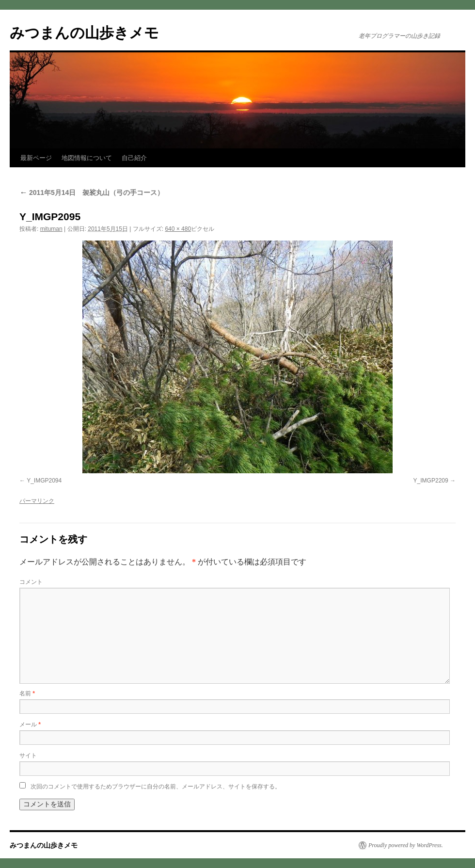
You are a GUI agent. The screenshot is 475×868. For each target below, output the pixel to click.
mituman (51, 229)
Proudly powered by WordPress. (406, 845)
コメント (31, 582)
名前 (27, 693)
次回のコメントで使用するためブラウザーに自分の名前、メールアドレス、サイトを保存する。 (156, 787)
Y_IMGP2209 (431, 481)
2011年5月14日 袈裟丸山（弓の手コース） (92, 193)
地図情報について (87, 158)
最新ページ (36, 158)
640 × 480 (178, 229)
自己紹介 (134, 158)
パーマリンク (37, 501)
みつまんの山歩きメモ (84, 33)
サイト (28, 755)
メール (30, 724)
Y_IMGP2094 (44, 481)
